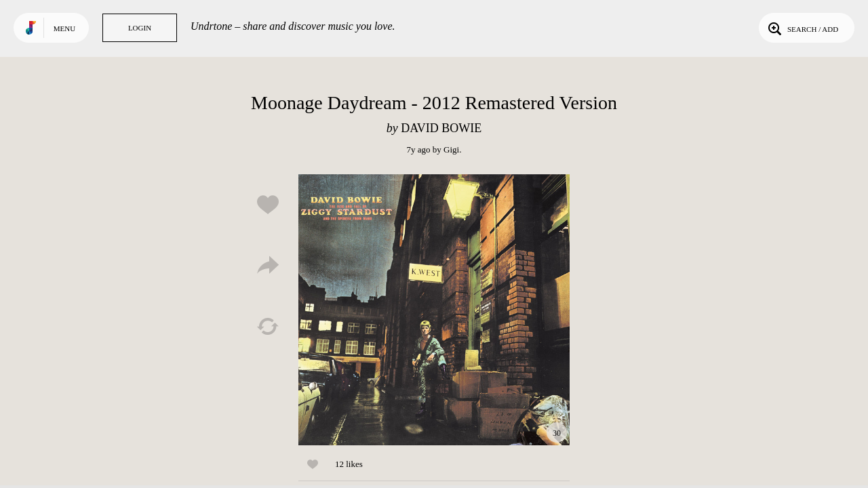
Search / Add (802, 28)
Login (140, 28)
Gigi (451, 149)
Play (434, 310)
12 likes (349, 464)
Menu (64, 28)
